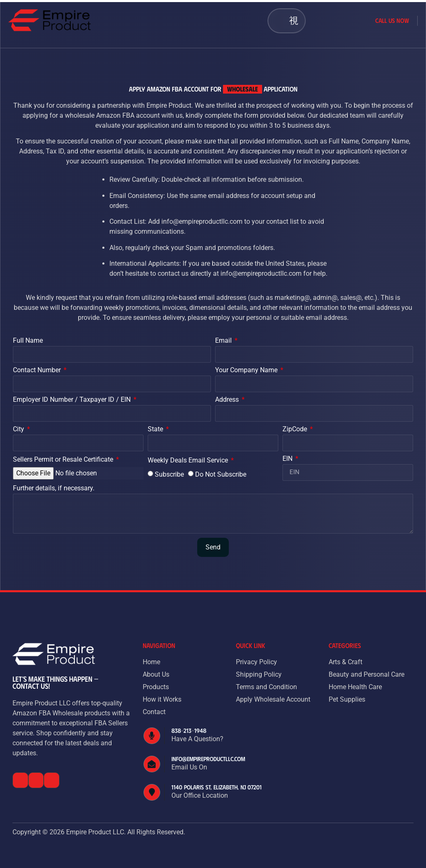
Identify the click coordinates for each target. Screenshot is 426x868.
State (156, 429)
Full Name (28, 341)
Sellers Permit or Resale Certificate (64, 460)
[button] (293, 21)
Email (224, 341)
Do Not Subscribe (221, 474)
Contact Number (38, 370)
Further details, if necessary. (54, 488)
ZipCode (296, 429)
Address (228, 400)
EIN (288, 459)
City (19, 429)
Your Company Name (247, 370)
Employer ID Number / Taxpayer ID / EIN (73, 400)
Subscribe (169, 474)
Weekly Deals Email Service (189, 461)
